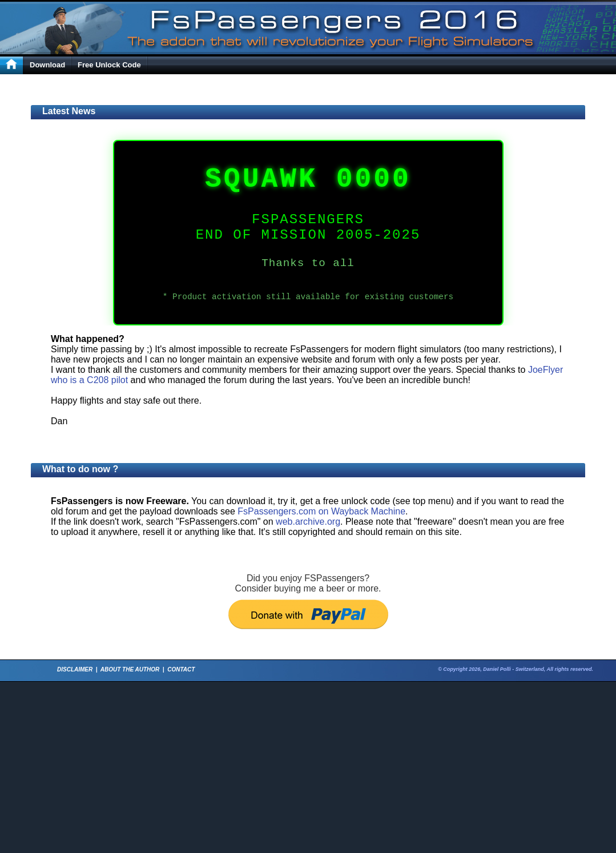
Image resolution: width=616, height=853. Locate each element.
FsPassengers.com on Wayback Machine (321, 511)
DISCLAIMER (75, 669)
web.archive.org (308, 522)
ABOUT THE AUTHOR (130, 669)
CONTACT (181, 669)
